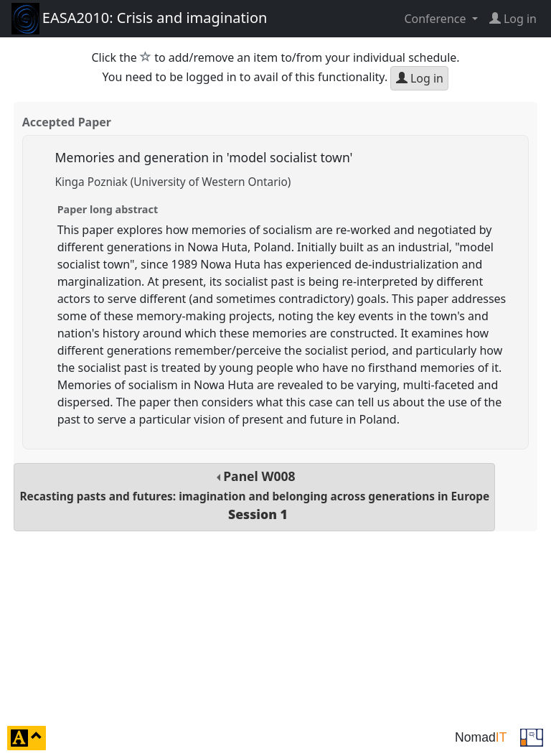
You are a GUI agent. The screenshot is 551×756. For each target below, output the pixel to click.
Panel (254, 495)
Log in (420, 78)
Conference (436, 19)
